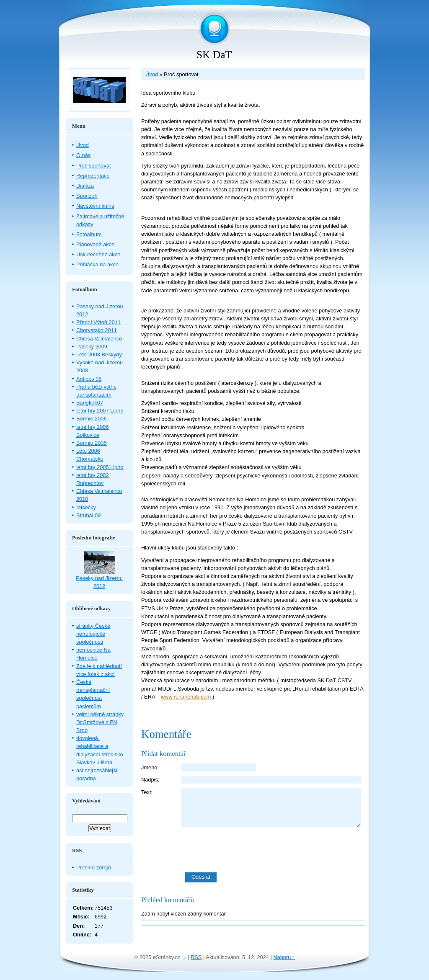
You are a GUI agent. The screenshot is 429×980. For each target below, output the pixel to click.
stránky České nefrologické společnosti (93, 634)
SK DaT (214, 55)
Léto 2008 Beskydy (99, 355)
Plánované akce (95, 244)
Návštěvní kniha (95, 206)
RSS (196, 957)
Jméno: (150, 767)
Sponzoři (87, 196)
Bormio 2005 (92, 443)
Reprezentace (93, 176)
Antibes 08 (89, 379)
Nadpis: (150, 780)
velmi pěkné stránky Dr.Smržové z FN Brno (100, 722)
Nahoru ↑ (284, 957)
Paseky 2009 (92, 347)
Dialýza (85, 186)
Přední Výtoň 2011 (98, 322)
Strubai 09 (88, 515)
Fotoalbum (89, 234)
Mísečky (86, 507)
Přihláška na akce (97, 264)
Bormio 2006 (92, 419)
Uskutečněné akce (98, 254)
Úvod (152, 74)
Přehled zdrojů (94, 868)
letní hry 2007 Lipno (100, 411)
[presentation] (273, 850)
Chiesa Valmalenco (99, 339)
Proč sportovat (94, 166)
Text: (147, 792)
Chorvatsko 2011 (97, 330)
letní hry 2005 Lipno (100, 467)
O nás (83, 155)
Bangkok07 (90, 403)
